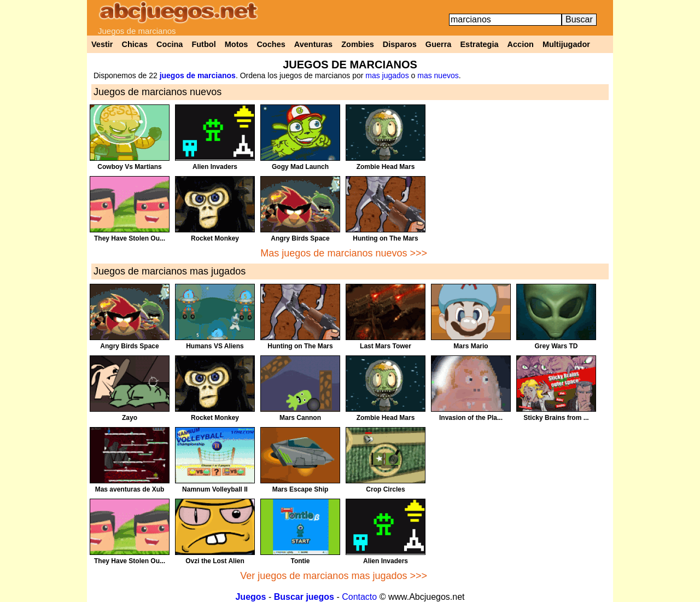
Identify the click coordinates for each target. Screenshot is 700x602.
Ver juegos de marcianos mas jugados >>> (334, 576)
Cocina (170, 44)
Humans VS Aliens (215, 346)
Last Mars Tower (386, 346)
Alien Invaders (215, 167)
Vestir (102, 44)
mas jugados (387, 75)
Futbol (203, 44)
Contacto (359, 597)
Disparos (400, 44)
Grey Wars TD (556, 346)
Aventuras (313, 44)
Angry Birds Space (300, 238)
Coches (271, 44)
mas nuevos (438, 75)
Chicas (135, 44)
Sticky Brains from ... (556, 418)
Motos (237, 44)
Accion (521, 44)
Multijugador (566, 44)
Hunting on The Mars (385, 238)
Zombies (358, 44)
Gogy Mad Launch (300, 167)
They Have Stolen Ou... (130, 238)
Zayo (130, 418)
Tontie (300, 561)
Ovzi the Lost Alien (215, 561)
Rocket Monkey (215, 238)
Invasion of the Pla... (471, 418)
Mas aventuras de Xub (130, 489)
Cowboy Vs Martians (129, 167)
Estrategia (479, 44)
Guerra (439, 44)
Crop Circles (385, 489)
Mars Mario (471, 346)
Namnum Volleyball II (215, 489)
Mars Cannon (300, 418)
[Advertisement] (520, 181)
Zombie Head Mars (386, 167)
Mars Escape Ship (301, 489)
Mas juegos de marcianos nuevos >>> (344, 253)
